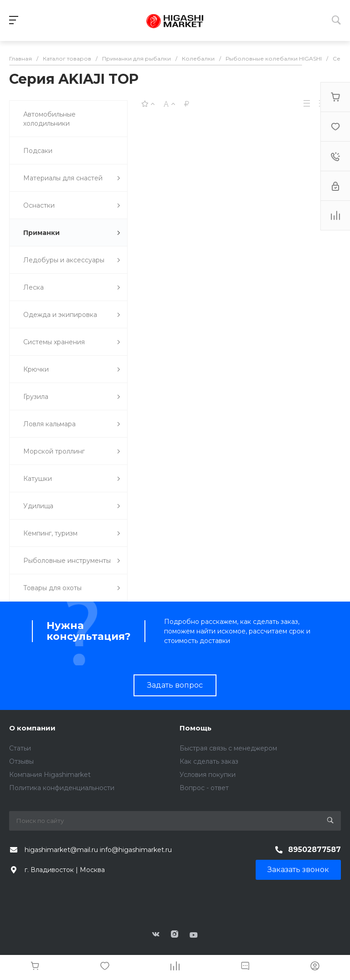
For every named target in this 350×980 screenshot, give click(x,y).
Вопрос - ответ (204, 788)
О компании (32, 728)
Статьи (20, 748)
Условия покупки (208, 775)
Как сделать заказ (209, 761)
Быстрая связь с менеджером (228, 748)
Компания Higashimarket (50, 775)
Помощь (196, 728)
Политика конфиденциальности (62, 788)
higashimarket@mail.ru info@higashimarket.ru (98, 850)
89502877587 (314, 850)
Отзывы (21, 761)
